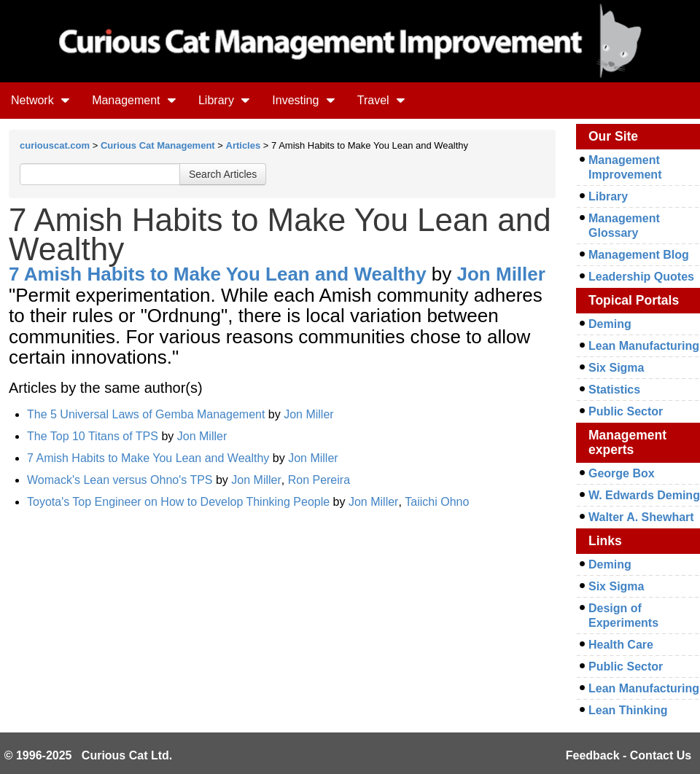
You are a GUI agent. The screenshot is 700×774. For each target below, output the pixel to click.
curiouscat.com (55, 145)
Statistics (614, 390)
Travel (381, 100)
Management (134, 100)
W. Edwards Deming (644, 495)
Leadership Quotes (641, 277)
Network (40, 100)
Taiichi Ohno (437, 502)
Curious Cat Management (158, 145)
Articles (244, 145)
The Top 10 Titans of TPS (93, 436)
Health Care (621, 645)
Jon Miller (501, 274)
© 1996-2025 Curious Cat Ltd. (89, 755)
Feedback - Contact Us (629, 755)
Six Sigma (616, 368)
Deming (610, 324)
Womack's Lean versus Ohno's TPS (120, 480)
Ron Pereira (319, 480)
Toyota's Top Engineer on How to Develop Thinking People (178, 502)
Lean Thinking (628, 710)
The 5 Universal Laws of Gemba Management (146, 414)
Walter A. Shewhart (641, 517)
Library (224, 100)
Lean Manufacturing (644, 346)
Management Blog (639, 255)
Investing (303, 100)
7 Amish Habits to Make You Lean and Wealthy (218, 274)
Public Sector (626, 411)
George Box (622, 473)
